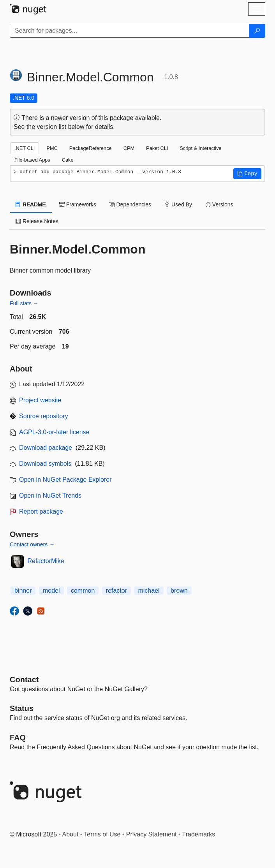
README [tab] (31, 204)
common (83, 591)
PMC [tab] (52, 148)
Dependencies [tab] (130, 204)
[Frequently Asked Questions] (18, 738)
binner (23, 591)
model (51, 591)
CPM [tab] (129, 148)
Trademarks (199, 834)
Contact (24, 680)
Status (22, 708)
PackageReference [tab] (91, 148)
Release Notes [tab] (37, 221)
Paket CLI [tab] (157, 148)
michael (149, 591)
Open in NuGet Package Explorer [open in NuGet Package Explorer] (65, 480)
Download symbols (45, 464)
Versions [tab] (219, 204)
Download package (46, 448)
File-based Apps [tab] (32, 160)
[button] (247, 174)
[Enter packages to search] (130, 31)
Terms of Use (102, 834)
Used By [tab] (178, 204)
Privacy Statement (152, 834)
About (71, 834)
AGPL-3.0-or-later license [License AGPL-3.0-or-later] (54, 432)
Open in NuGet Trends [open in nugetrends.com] (50, 496)
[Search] (257, 31)
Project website (40, 400)
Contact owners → (32, 544)
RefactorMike (46, 561)
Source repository (43, 416)
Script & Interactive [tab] (200, 148)
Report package (41, 511)
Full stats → (24, 303)
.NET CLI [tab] (25, 148)
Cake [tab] (68, 160)
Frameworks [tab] (78, 204)
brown (179, 591)
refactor (116, 591)
